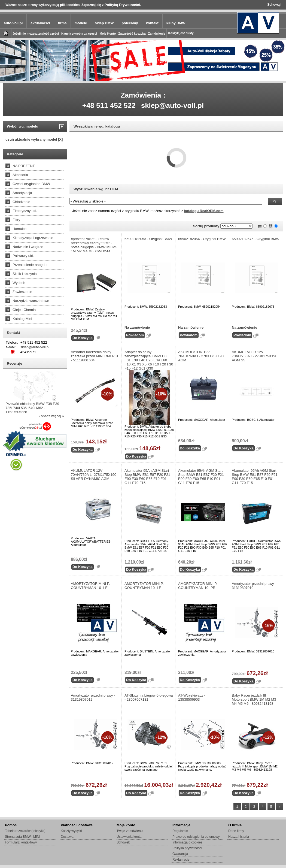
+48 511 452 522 (109, 105)
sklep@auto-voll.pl (173, 105)
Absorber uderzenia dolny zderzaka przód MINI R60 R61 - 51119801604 (95, 356)
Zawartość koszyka (132, 34)
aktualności (40, 23)
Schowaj (274, 5)
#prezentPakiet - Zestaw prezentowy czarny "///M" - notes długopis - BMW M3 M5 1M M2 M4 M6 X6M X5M (94, 245)
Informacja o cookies (187, 842)
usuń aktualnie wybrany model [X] (34, 139)
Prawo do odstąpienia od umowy (196, 837)
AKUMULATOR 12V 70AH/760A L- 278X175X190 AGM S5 (255, 356)
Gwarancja (180, 854)
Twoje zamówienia (130, 831)
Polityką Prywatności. (123, 5)
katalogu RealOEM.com (204, 211)
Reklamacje (181, 860)
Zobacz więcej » (51, 416)
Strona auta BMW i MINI (22, 837)
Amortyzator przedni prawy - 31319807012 (93, 697)
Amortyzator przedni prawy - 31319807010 (254, 586)
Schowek (123, 842)
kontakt (152, 23)
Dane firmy (236, 831)
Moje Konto (108, 34)
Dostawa (67, 837)
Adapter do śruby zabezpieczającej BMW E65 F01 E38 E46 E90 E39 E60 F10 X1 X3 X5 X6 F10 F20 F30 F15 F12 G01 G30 (149, 360)
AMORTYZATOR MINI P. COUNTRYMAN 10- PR (198, 586)
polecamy (130, 23)
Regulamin (180, 831)
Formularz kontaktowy (21, 842)
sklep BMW (104, 23)
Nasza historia (239, 837)
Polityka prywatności (187, 848)
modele (81, 23)
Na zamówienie (137, 327)
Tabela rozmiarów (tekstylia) (25, 831)
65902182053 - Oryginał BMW (148, 239)
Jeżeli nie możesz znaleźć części (36, 34)
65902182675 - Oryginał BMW (256, 239)
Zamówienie (157, 34)
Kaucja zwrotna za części (79, 34)
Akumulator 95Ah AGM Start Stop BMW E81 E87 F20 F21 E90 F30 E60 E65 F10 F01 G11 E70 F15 (147, 477)
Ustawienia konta (129, 837)
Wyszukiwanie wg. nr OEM (96, 189)
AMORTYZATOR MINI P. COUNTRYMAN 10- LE (90, 586)
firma (62, 23)
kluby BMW (176, 23)
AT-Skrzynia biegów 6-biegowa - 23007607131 (149, 697)
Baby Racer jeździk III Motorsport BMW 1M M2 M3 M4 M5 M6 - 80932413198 (254, 699)
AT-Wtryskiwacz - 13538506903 (192, 697)
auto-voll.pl (13, 23)
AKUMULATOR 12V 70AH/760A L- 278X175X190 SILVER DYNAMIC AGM (94, 475)
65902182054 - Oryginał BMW (202, 239)
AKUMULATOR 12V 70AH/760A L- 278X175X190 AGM (201, 356)
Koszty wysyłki (71, 831)
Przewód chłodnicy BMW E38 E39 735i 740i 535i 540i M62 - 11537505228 (32, 408)
